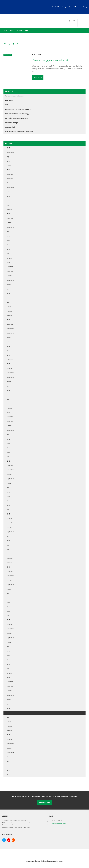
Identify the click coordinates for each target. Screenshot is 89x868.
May (8, 201)
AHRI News (9, 105)
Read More (38, 78)
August (9, 284)
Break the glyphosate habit (50, 60)
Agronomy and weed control (15, 96)
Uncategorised (10, 127)
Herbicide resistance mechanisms (16, 118)
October (10, 183)
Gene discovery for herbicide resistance (18, 109)
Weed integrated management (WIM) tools (19, 131)
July (8, 157)
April (8, 205)
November (10, 178)
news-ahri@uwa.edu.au (58, 823)
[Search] (75, 21)
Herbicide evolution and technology (17, 114)
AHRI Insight (9, 100)
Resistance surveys (12, 123)
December (10, 174)
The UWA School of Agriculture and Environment (68, 7)
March (9, 166)
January (9, 210)
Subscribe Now (45, 802)
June (8, 161)
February (10, 254)
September (10, 152)
